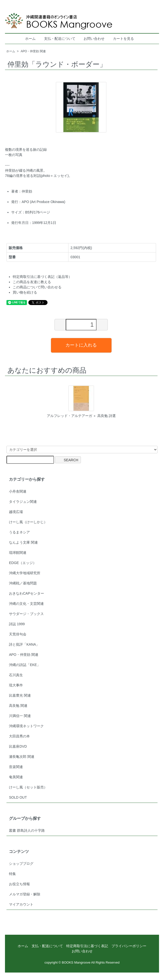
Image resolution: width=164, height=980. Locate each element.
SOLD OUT (18, 797)
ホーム (30, 39)
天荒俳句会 (18, 634)
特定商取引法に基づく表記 (87, 946)
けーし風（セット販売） (28, 787)
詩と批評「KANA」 (24, 644)
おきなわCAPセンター (27, 593)
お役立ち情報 (19, 884)
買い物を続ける (25, 292)
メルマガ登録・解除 (25, 894)
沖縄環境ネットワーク (26, 726)
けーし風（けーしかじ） (28, 522)
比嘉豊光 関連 (20, 695)
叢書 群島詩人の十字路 (27, 830)
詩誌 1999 (17, 624)
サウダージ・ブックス (26, 614)
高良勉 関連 (18, 706)
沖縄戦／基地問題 (23, 583)
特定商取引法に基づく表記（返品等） (42, 277)
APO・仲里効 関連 (33, 51)
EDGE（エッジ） (23, 563)
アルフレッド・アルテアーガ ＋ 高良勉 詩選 (81, 416)
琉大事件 (16, 685)
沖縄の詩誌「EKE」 (25, 665)
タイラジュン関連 (23, 502)
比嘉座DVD (18, 746)
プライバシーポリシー (129, 946)
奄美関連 (16, 777)
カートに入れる (81, 345)
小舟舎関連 (18, 491)
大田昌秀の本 (19, 736)
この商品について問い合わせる (37, 287)
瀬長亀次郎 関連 (22, 757)
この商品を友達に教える (32, 282)
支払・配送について (60, 39)
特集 (12, 874)
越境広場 (16, 512)
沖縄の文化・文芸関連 (26, 604)
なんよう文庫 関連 (23, 542)
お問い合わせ (94, 39)
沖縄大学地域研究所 (25, 573)
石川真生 (16, 675)
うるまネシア (19, 532)
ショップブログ (21, 864)
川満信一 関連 (20, 716)
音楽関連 (16, 767)
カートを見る (123, 39)
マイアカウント (21, 904)
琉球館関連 (18, 553)
